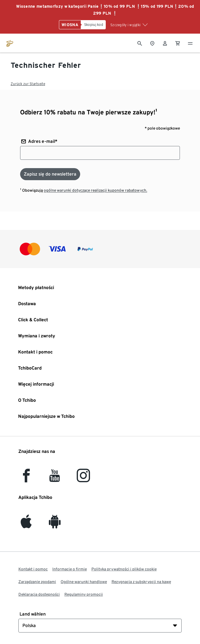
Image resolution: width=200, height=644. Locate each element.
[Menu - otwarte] (190, 43)
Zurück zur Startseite (28, 84)
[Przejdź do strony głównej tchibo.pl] (10, 43)
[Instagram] (83, 479)
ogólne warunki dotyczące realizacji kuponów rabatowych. (95, 190)
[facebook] (26, 479)
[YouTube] (55, 479)
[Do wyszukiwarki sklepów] (152, 43)
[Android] (55, 525)
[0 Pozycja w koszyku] (178, 43)
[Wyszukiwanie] (140, 43)
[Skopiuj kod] (93, 25)
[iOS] (26, 525)
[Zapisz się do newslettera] (50, 174)
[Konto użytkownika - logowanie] (165, 43)
